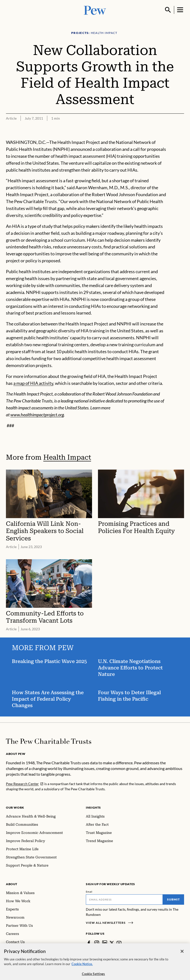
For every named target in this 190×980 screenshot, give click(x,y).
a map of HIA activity (33, 383)
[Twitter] (112, 943)
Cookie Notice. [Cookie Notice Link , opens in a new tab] (82, 968)
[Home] (49, 741)
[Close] (182, 955)
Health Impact (67, 457)
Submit (173, 899)
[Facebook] (89, 943)
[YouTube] (119, 943)
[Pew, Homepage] (95, 10)
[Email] (124, 900)
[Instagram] (97, 943)
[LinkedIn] (105, 943)
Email (89, 892)
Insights (93, 808)
